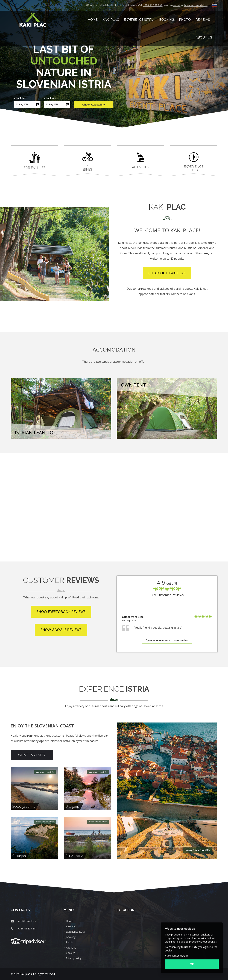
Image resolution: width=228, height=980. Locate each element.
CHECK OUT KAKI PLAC (167, 273)
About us (204, 37)
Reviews (203, 20)
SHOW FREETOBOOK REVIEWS (61, 612)
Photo (185, 20)
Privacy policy (74, 958)
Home (69, 921)
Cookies (71, 953)
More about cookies (176, 952)
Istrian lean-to (34, 432)
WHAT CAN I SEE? (32, 755)
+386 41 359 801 (153, 5)
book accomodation (196, 5)
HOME (93, 20)
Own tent (133, 385)
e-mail (177, 5)
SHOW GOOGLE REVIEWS (61, 630)
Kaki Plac (111, 20)
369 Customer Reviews (167, 595)
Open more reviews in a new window (167, 640)
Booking (167, 20)
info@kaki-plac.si (27, 921)
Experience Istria (139, 20)
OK (192, 961)
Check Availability (94, 105)
